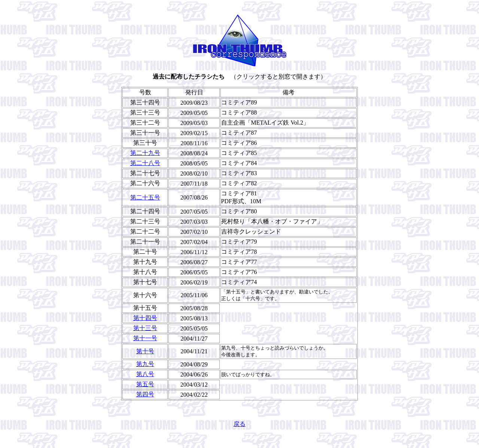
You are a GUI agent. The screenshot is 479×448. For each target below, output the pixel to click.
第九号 (145, 364)
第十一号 (145, 338)
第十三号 (145, 328)
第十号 (145, 351)
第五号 (145, 384)
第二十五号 (145, 197)
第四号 (145, 394)
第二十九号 (145, 153)
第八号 (145, 374)
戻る (239, 424)
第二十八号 (145, 163)
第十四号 (145, 318)
